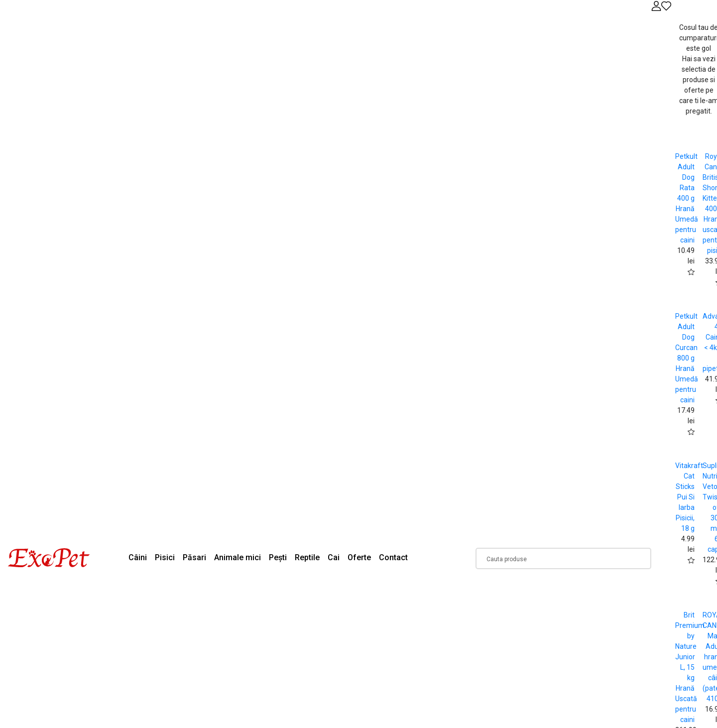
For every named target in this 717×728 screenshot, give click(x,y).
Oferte (359, 557)
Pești (278, 557)
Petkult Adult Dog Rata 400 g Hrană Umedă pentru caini (687, 198)
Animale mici (238, 557)
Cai (334, 557)
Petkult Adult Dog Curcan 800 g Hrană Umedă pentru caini (687, 358)
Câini (138, 557)
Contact (393, 557)
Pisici (165, 557)
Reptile (307, 557)
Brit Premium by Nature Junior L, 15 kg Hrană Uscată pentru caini (690, 667)
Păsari (194, 557)
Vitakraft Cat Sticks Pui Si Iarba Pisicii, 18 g (689, 497)
